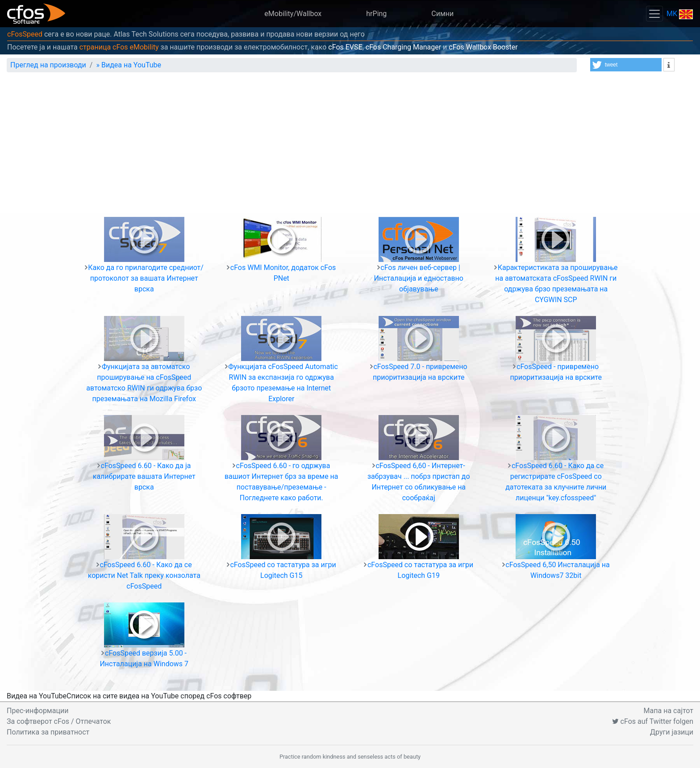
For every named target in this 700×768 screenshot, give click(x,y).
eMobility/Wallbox (293, 14)
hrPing (376, 14)
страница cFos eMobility (119, 47)
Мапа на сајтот (669, 711)
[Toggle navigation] (654, 14)
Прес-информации (37, 711)
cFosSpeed (25, 34)
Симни (442, 14)
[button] (626, 65)
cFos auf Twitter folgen (653, 721)
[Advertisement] (350, 146)
